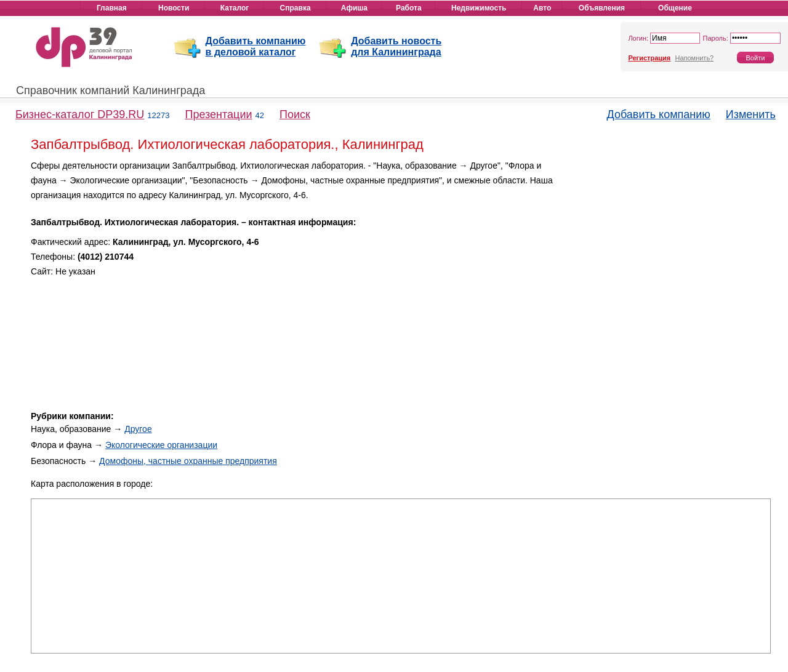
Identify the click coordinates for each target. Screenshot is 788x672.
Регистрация (649, 58)
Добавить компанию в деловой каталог (256, 46)
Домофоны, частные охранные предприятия (188, 461)
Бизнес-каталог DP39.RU (80, 114)
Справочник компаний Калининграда (111, 90)
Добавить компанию (659, 114)
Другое (138, 429)
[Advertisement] (666, 245)
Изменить (751, 114)
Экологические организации (161, 445)
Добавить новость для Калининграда (396, 46)
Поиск (295, 114)
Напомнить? (694, 58)
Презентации (218, 114)
